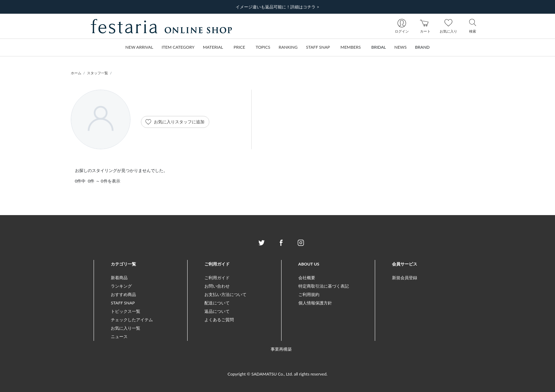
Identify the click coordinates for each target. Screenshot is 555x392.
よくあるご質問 (219, 320)
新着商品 (119, 278)
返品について (217, 311)
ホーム (76, 73)
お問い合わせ (217, 286)
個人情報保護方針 (315, 303)
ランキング (121, 286)
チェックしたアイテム (132, 320)
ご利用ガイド (217, 278)
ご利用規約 (309, 294)
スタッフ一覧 (97, 73)
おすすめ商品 (123, 294)
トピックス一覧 (126, 311)
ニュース (119, 336)
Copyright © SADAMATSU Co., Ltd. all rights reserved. (277, 374)
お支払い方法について (225, 294)
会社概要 (307, 278)
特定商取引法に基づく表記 (324, 286)
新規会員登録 (405, 278)
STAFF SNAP (123, 303)
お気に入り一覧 (126, 328)
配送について (217, 303)
